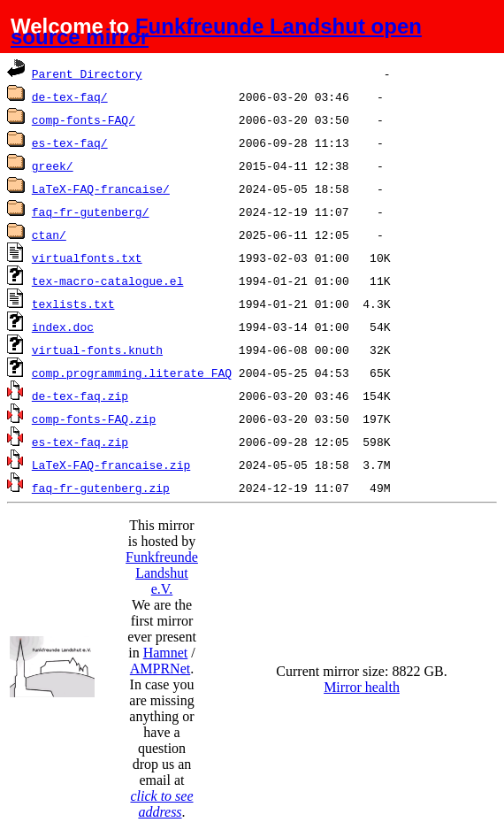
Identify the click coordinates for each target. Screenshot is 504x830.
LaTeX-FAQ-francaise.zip (111, 465)
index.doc (63, 327)
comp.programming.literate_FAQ (132, 373)
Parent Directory (87, 73)
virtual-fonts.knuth (97, 350)
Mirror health (362, 687)
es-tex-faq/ (70, 142)
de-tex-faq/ (70, 96)
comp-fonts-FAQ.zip (94, 419)
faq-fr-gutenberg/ (91, 211)
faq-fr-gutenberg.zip (101, 488)
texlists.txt (73, 304)
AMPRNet (160, 669)
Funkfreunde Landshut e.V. (162, 573)
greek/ (53, 165)
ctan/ (49, 234)
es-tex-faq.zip (80, 442)
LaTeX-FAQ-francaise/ (101, 188)
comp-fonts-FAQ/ (84, 119)
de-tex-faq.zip (80, 396)
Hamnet (166, 653)
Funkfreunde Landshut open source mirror (216, 31)
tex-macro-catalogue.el (108, 281)
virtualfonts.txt (87, 257)
